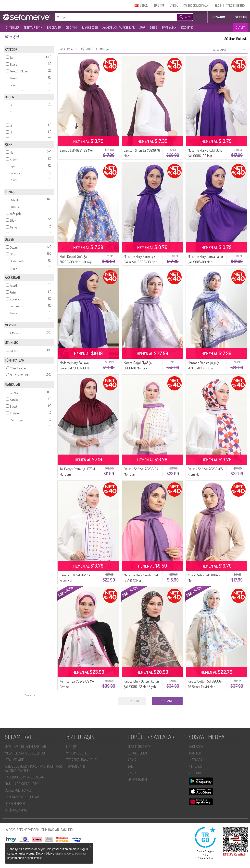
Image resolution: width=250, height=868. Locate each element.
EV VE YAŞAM (169, 28)
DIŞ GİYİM (71, 28)
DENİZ (154, 28)
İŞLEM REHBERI (15, 804)
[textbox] (108, 17)
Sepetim (241, 17)
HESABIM (219, 17)
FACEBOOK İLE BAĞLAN (196, 6)
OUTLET (240, 28)
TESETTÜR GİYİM (33, 28)
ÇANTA (132, 773)
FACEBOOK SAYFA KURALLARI (25, 777)
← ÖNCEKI (132, 701)
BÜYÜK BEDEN (90, 28)
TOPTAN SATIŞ (76, 766)
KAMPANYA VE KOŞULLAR (22, 797)
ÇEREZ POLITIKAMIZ (18, 790)
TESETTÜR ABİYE (139, 747)
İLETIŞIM (72, 747)
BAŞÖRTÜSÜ (54, 28)
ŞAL (130, 766)
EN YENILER (12, 28)
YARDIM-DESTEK (236, 6)
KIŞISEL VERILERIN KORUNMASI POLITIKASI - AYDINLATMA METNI (34, 768)
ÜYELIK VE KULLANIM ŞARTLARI (26, 747)
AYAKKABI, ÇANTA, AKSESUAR (119, 28)
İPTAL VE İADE (14, 760)
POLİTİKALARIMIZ (16, 810)
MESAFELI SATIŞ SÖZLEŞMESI (25, 753)
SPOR (142, 28)
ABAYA (132, 760)
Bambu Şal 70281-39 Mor (76, 150)
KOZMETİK (187, 28)
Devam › (30, 695)
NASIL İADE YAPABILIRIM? (22, 784)
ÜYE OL (174, 6)
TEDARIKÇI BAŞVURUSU (82, 760)
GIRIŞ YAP (159, 6)
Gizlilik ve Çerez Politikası (71, 854)
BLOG (218, 6)
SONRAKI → (167, 701)
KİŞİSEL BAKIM (137, 780)
